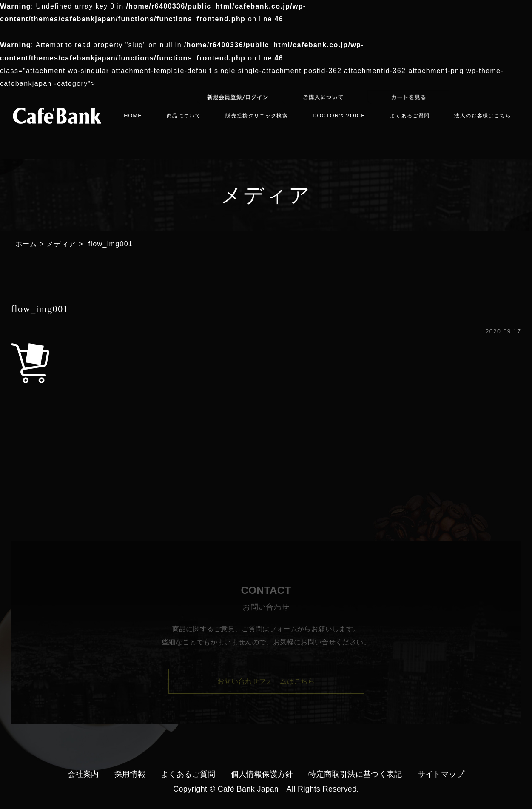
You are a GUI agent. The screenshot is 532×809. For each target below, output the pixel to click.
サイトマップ (441, 774)
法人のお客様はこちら (483, 116)
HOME (133, 116)
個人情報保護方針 (262, 774)
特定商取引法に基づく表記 (355, 774)
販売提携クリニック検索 (257, 116)
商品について (184, 116)
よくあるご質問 (410, 116)
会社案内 (83, 774)
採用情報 (130, 774)
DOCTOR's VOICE (339, 116)
